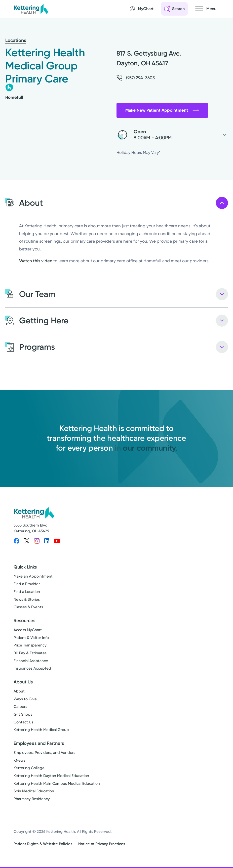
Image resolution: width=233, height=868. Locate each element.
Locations (16, 40)
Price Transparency (30, 645)
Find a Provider (27, 584)
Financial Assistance (31, 661)
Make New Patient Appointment (162, 110)
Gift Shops (23, 714)
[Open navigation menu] (206, 9)
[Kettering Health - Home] (31, 9)
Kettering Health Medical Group (41, 730)
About (19, 691)
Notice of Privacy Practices (102, 844)
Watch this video (36, 261)
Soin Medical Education (34, 791)
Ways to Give (25, 699)
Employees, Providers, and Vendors (44, 753)
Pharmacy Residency (32, 799)
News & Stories (27, 599)
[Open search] (174, 9)
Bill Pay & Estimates (30, 653)
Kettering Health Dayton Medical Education (51, 776)
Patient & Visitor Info (31, 638)
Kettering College (29, 768)
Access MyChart (28, 630)
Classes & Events (28, 607)
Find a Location (27, 592)
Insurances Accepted (32, 668)
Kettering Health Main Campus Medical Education (57, 784)
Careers (20, 707)
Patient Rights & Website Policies (43, 844)
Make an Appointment (33, 576)
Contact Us (23, 722)
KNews (20, 760)
